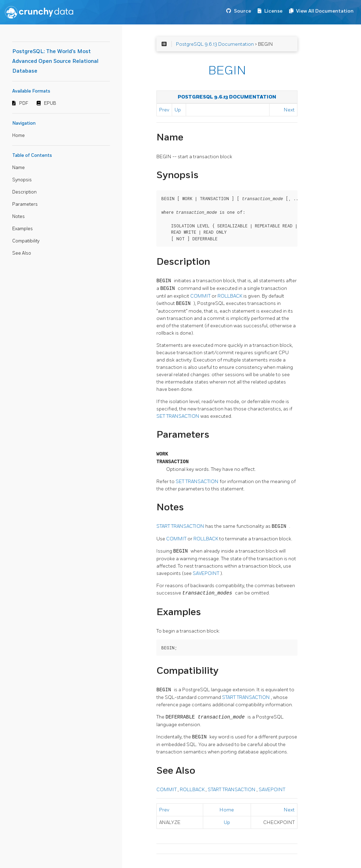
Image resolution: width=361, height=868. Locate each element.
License (273, 11)
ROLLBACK (230, 295)
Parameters (25, 204)
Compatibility (26, 241)
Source (242, 11)
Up (178, 110)
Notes (19, 217)
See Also (22, 253)
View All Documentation (325, 11)
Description (24, 192)
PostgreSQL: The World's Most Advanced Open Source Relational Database (55, 61)
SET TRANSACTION (178, 415)
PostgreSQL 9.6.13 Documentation (215, 44)
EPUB (50, 103)
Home (19, 136)
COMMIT (201, 295)
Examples (23, 229)
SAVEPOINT (207, 573)
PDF (24, 103)
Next (289, 110)
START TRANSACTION (181, 526)
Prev (164, 110)
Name (19, 168)
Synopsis (22, 180)
